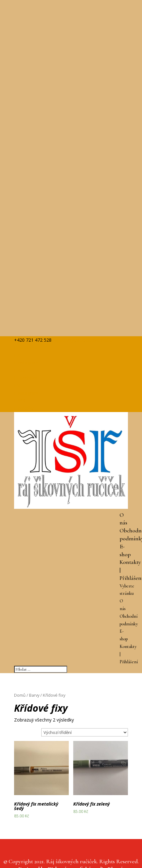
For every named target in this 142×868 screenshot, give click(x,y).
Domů (20, 695)
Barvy (34, 695)
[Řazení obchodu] (85, 732)
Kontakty (130, 562)
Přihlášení (129, 662)
